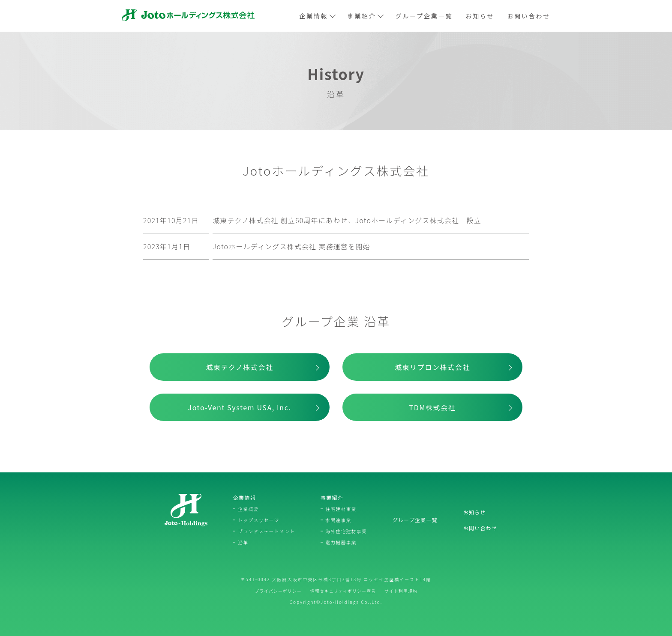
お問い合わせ (529, 16)
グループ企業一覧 (424, 16)
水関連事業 (338, 520)
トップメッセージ (259, 520)
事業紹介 (365, 16)
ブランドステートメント (266, 531)
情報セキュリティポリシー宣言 (343, 591)
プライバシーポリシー (278, 591)
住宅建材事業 (341, 509)
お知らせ (480, 16)
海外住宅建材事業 (346, 531)
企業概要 (248, 509)
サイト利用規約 (401, 591)
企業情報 (317, 16)
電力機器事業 (341, 542)
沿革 (243, 542)
